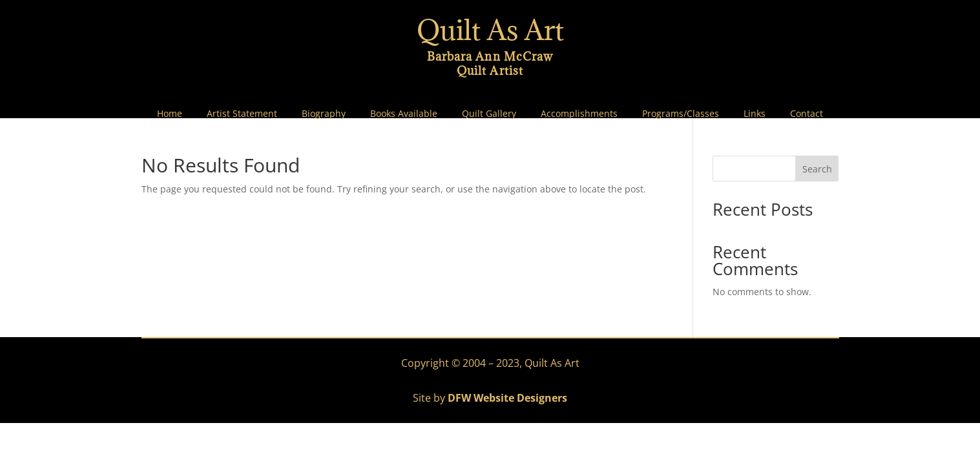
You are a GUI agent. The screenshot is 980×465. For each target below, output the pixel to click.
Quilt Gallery (489, 114)
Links (755, 114)
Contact (807, 114)
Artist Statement (242, 114)
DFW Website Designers (507, 398)
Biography (324, 114)
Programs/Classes (681, 114)
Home (170, 114)
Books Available (404, 114)
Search (817, 169)
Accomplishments (579, 114)
